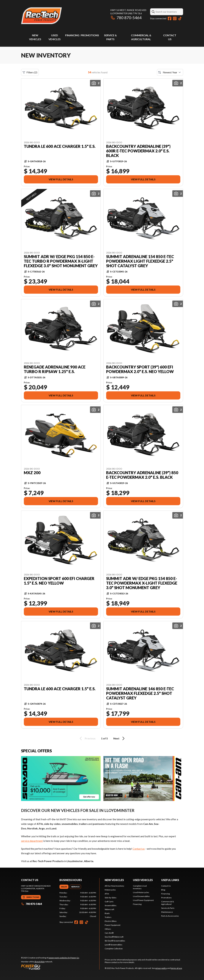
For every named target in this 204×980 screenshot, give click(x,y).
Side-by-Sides (111, 898)
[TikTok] (180, 18)
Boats (107, 913)
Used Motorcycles (141, 892)
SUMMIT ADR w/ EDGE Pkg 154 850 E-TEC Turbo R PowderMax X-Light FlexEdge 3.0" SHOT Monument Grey (61, 261)
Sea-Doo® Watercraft (114, 937)
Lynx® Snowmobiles (114, 945)
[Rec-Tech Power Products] (41, 16)
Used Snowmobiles (141, 896)
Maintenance (167, 912)
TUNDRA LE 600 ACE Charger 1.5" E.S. (60, 146)
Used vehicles (143, 880)
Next (119, 738)
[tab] (64, 887)
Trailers (108, 917)
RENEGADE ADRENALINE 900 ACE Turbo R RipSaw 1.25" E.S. (55, 369)
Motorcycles (110, 890)
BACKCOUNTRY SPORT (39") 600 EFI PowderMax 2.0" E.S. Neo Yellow (140, 369)
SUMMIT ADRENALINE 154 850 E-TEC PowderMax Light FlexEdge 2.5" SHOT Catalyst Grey (140, 261)
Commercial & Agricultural (168, 903)
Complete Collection (114, 949)
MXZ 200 (32, 473)
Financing (72, 35)
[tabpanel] (78, 905)
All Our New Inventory (114, 886)
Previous (87, 738)
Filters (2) (30, 72)
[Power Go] (50, 967)
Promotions (90, 35)
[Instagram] (175, 18)
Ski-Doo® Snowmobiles (115, 941)
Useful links (170, 880)
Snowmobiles (111, 905)
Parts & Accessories (170, 916)
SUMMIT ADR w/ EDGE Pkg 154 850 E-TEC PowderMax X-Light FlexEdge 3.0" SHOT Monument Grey (142, 583)
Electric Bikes (111, 921)
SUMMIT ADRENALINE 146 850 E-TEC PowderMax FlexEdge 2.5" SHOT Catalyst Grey (140, 693)
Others (108, 929)
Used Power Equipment (143, 900)
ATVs (107, 894)
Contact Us (166, 886)
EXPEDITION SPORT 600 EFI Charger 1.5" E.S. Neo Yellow (59, 581)
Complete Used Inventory (140, 887)
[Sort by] (170, 72)
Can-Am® (109, 933)
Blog (163, 890)
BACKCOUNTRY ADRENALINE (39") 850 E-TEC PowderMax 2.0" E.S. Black (142, 475)
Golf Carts (109, 902)
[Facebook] (170, 18)
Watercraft (109, 909)
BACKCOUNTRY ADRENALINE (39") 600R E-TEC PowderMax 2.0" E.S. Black (138, 151)
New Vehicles (114, 880)
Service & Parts (168, 908)
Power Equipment (113, 925)
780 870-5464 (126, 18)
